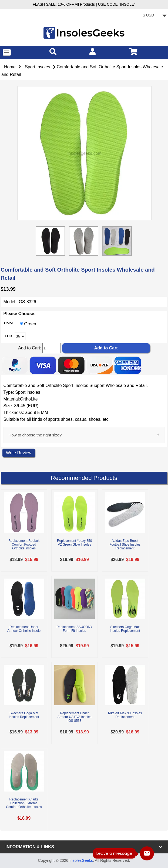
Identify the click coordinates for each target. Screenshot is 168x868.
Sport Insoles (37, 67)
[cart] (133, 51)
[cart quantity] (52, 348)
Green (30, 324)
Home (10, 67)
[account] (93, 51)
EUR (9, 336)
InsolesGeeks (81, 860)
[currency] (154, 16)
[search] (53, 51)
